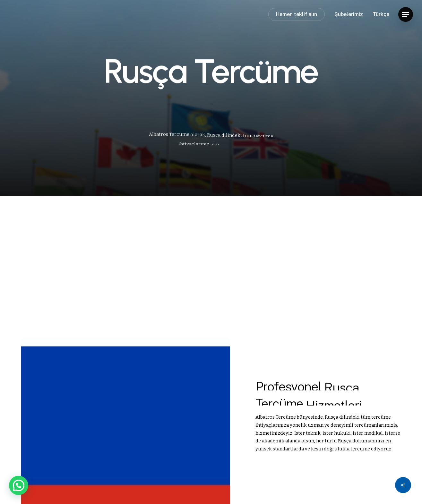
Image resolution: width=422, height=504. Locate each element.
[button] (406, 15)
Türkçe (381, 14)
